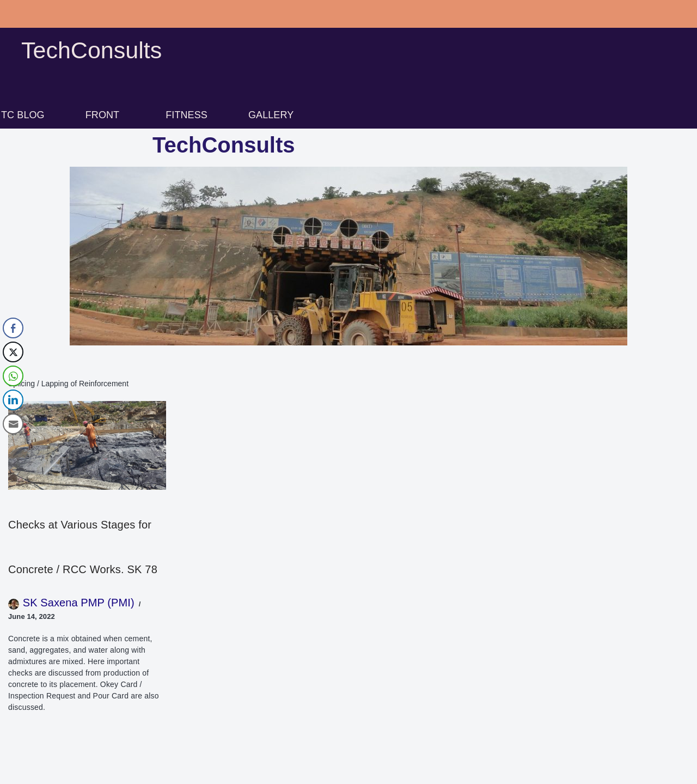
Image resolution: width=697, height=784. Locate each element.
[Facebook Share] (13, 328)
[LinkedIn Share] (13, 400)
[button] (105, 115)
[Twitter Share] (13, 352)
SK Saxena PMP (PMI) (79, 603)
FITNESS (187, 115)
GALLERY (271, 115)
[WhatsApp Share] (13, 376)
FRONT (103, 115)
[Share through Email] (13, 424)
